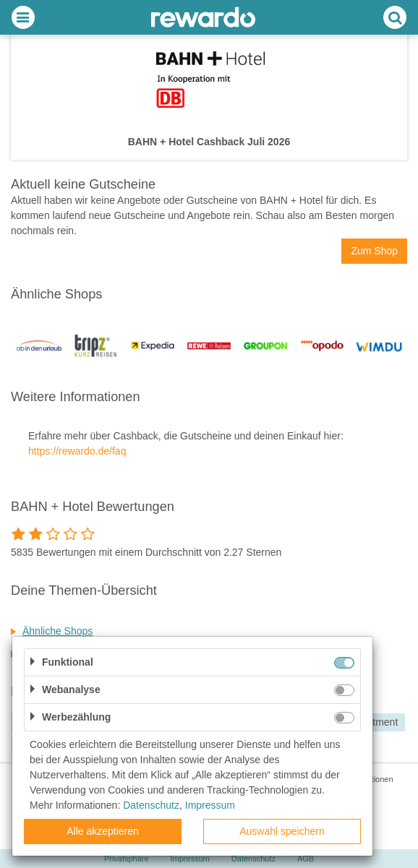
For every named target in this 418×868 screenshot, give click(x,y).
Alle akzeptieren (103, 831)
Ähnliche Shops (57, 631)
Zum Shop (374, 251)
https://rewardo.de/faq (77, 451)
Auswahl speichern (282, 831)
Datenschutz (151, 805)
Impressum (210, 805)
